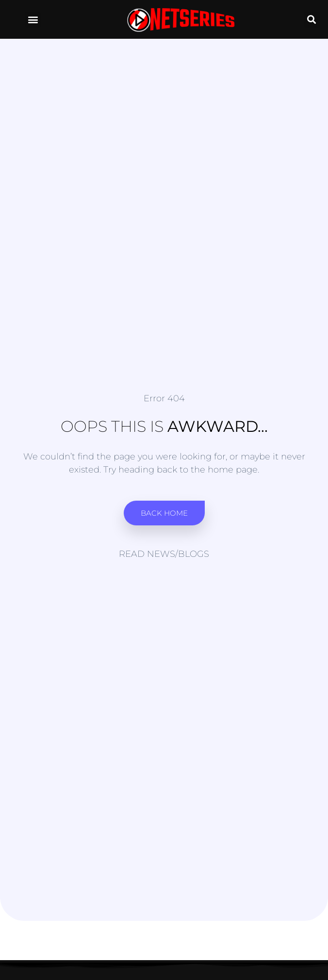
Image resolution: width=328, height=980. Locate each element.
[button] (33, 20)
